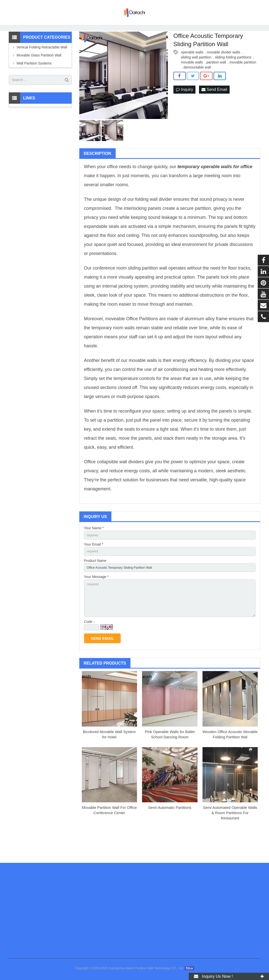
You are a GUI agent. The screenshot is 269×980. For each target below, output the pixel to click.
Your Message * (96, 600)
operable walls (192, 72)
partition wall (216, 82)
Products (74, 39)
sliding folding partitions (233, 77)
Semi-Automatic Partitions (170, 836)
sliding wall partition (196, 77)
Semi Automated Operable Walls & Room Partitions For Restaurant (230, 841)
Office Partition (141, 339)
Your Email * (94, 566)
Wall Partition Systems (102, 39)
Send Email (214, 110)
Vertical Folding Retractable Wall (42, 67)
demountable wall (197, 87)
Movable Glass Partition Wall (39, 75)
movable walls (192, 82)
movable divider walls (223, 72)
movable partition (243, 82)
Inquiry (184, 110)
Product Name (95, 583)
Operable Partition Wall (139, 39)
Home (57, 39)
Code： (90, 650)
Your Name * (94, 548)
